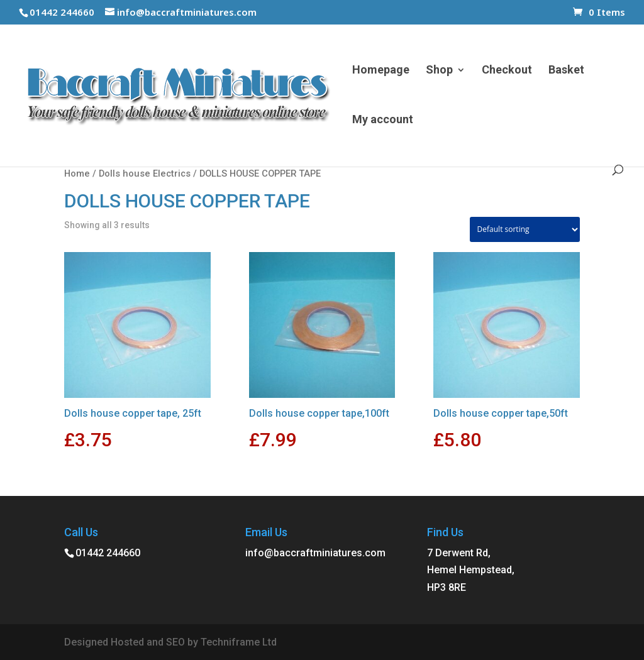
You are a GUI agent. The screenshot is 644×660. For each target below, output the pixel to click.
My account (383, 120)
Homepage (381, 71)
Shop (439, 71)
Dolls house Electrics (145, 173)
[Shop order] (525, 229)
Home (77, 173)
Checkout (507, 71)
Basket (566, 71)
